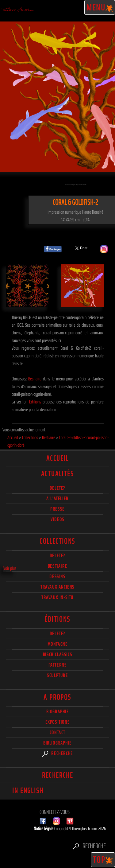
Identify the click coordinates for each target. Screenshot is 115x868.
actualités (57, 474)
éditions (57, 619)
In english (28, 791)
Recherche (57, 753)
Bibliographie (57, 743)
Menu (100, 7)
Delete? (57, 634)
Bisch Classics (57, 654)
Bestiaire (35, 379)
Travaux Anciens (57, 587)
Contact (57, 732)
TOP (103, 860)
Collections (57, 541)
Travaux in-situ (57, 597)
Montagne (58, 644)
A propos (57, 697)
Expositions (58, 722)
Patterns (58, 665)
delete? (57, 488)
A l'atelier (57, 498)
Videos (57, 519)
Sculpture (57, 675)
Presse (57, 509)
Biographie (58, 712)
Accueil (57, 458)
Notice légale (44, 829)
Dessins (57, 576)
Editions (35, 402)
